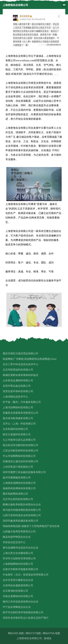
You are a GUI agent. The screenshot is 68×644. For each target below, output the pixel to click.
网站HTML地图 (51, 633)
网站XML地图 (16, 633)
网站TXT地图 (33, 633)
